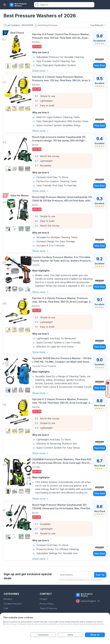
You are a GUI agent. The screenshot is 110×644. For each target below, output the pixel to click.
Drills (6, 608)
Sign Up (100, 574)
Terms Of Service (48, 608)
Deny (70, 635)
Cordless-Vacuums (13, 603)
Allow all (95, 635)
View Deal (100, 65)
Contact (43, 599)
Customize (43, 635)
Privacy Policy (47, 603)
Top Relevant (98, 25)
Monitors (8, 599)
